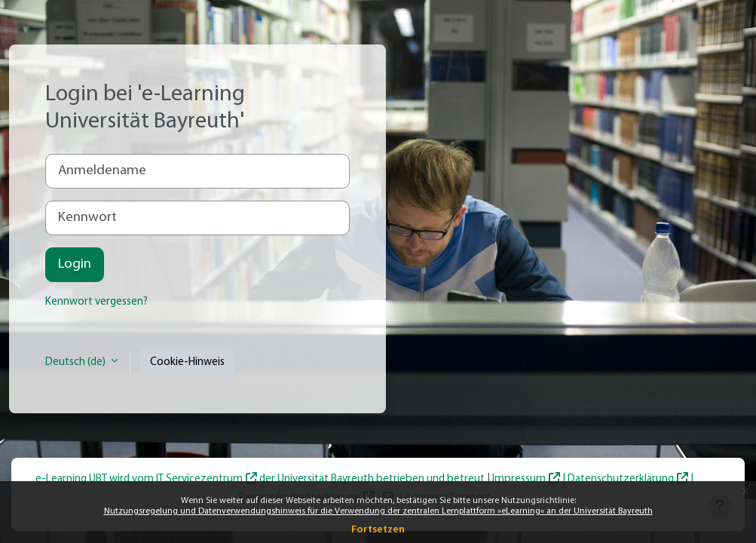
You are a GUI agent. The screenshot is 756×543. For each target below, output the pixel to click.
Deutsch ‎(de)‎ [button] (77, 362)
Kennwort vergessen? (96, 302)
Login (75, 264)
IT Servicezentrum (199, 479)
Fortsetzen (378, 530)
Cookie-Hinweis (187, 362)
